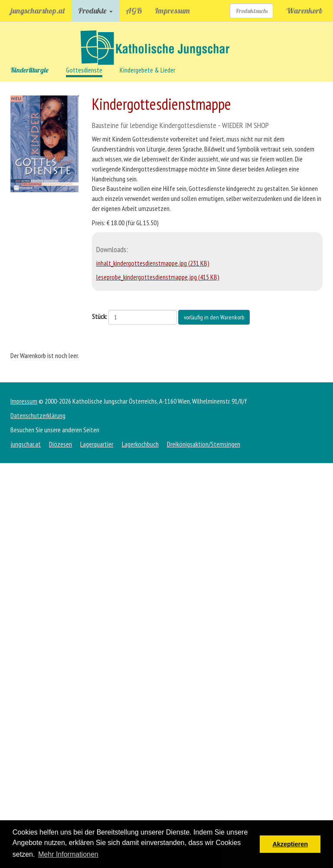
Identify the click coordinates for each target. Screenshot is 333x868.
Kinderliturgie (29, 70)
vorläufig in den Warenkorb (214, 317)
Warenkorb (304, 11)
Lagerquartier (97, 444)
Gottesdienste (84, 70)
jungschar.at (26, 444)
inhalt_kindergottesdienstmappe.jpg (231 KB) (153, 263)
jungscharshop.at (38, 11)
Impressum (172, 11)
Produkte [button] (95, 11)
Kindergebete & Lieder (147, 70)
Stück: (100, 316)
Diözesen (60, 444)
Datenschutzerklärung (38, 415)
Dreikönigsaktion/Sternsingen (204, 444)
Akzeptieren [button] (290, 844)
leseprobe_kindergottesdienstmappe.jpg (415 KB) (158, 277)
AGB (134, 11)
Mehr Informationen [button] (68, 854)
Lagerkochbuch (140, 444)
